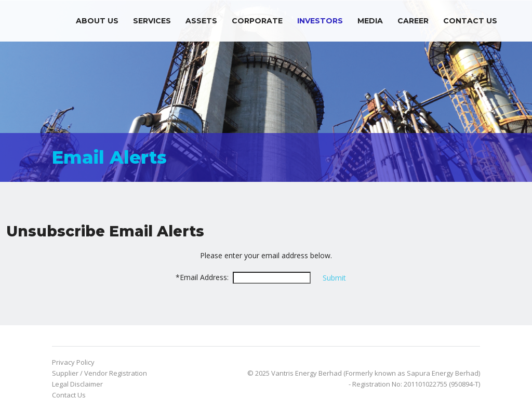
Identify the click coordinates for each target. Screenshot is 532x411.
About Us (97, 21)
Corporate (257, 21)
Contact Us (470, 21)
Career (413, 21)
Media (370, 21)
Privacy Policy (73, 362)
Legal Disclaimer (77, 384)
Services (152, 21)
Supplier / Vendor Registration (99, 373)
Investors (320, 21)
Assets (201, 21)
